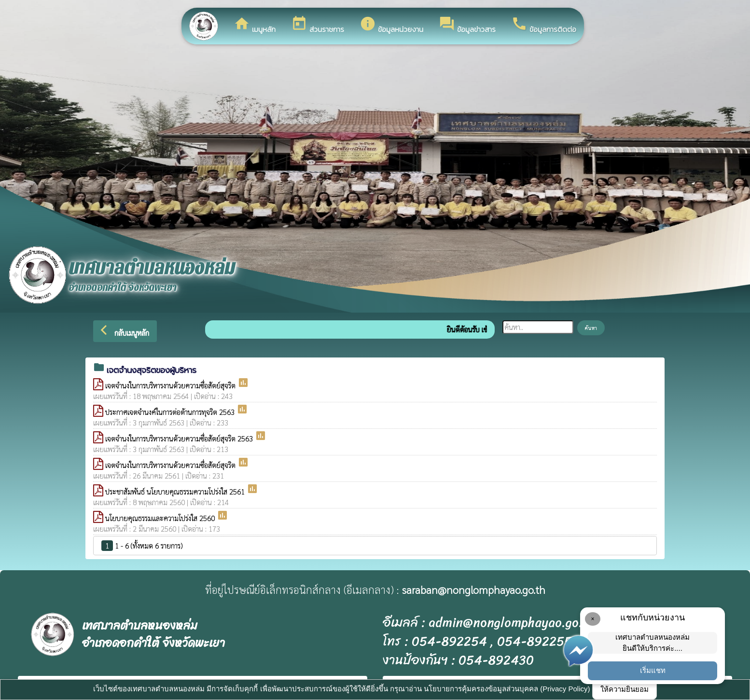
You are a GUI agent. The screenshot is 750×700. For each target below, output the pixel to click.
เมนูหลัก (255, 25)
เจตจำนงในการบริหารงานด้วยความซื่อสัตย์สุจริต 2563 (180, 438)
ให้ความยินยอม (625, 689)
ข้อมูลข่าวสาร (467, 25)
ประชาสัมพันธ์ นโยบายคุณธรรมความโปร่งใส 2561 (176, 491)
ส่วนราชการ (318, 25)
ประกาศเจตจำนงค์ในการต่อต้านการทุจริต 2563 (171, 412)
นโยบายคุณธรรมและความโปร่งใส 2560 (161, 518)
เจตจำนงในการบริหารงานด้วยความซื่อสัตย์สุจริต (171, 385)
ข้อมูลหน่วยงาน (391, 25)
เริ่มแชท (653, 670)
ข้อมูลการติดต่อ (544, 25)
